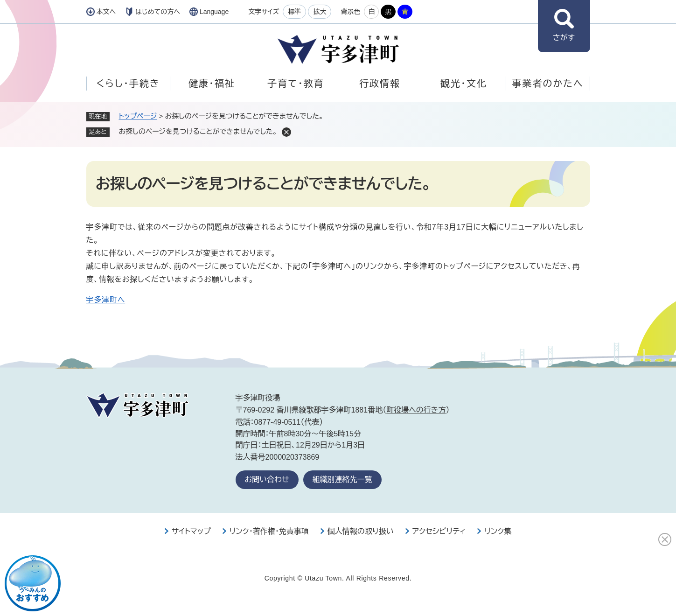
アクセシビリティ (439, 531)
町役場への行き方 (416, 410)
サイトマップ (191, 531)
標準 (294, 12)
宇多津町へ (106, 300)
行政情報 (380, 84)
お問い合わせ (267, 479)
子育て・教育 (296, 84)
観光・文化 (464, 84)
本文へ (106, 12)
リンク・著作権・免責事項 (269, 531)
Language (214, 12)
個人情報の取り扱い (361, 531)
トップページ (138, 116)
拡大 (320, 12)
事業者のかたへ (547, 84)
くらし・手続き (128, 84)
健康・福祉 (212, 84)
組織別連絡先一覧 (342, 479)
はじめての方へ (158, 12)
